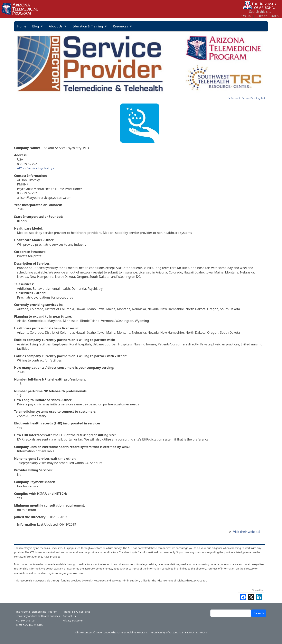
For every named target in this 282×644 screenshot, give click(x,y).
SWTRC (247, 16)
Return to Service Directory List (248, 98)
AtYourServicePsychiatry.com (38, 168)
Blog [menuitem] (36, 28)
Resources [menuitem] (121, 28)
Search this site (260, 12)
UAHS (275, 16)
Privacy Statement (74, 620)
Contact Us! (70, 616)
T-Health (261, 16)
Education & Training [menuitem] (89, 28)
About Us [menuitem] (56, 28)
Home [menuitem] (22, 26)
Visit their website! (247, 532)
